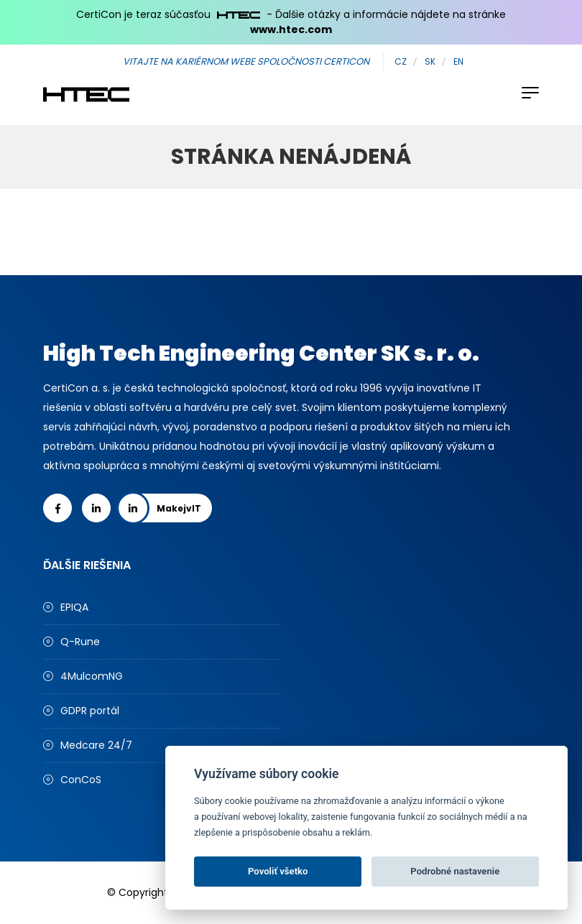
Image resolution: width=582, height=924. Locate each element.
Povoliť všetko (278, 871)
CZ (401, 61)
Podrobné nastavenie (455, 871)
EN (458, 61)
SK (430, 61)
